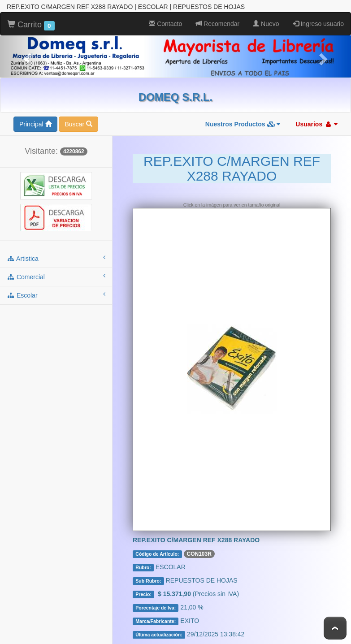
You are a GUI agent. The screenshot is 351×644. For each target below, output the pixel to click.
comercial (56, 277)
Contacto (165, 24)
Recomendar (217, 24)
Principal (35, 124)
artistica (56, 258)
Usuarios (316, 124)
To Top (335, 628)
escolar (56, 295)
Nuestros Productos (243, 124)
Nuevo (266, 24)
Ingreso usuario (318, 24)
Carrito (31, 25)
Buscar (78, 124)
